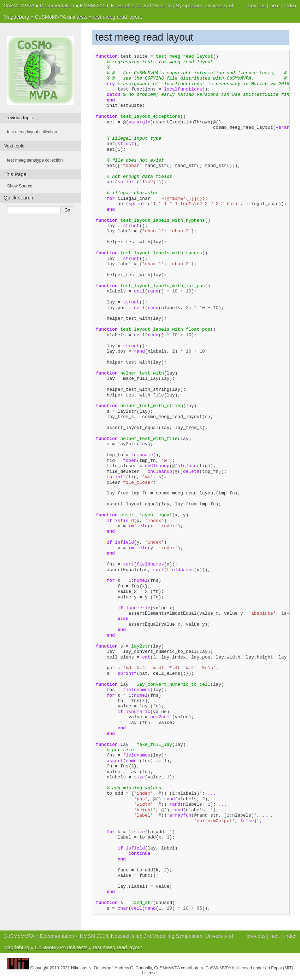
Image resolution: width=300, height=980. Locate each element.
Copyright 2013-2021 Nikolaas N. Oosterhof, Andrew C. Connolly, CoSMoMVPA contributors (117, 968)
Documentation (57, 6)
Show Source (20, 186)
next (275, 6)
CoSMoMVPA (19, 6)
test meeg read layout (117, 17)
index (290, 6)
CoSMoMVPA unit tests (61, 17)
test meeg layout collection (32, 132)
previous (256, 6)
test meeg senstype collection (35, 160)
